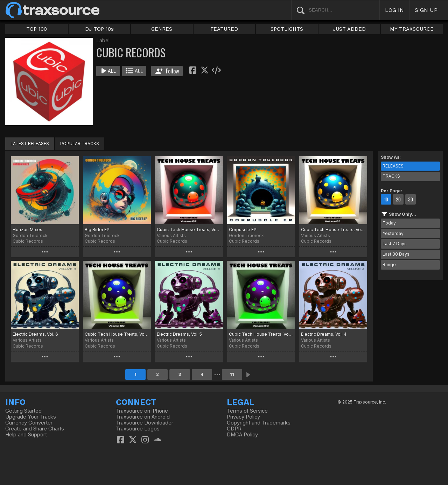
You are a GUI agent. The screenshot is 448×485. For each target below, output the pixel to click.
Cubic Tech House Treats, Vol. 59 (261, 334)
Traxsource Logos (138, 429)
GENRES (162, 29)
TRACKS (391, 176)
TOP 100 (37, 29)
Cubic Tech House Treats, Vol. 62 (189, 230)
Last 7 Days (395, 244)
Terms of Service (247, 411)
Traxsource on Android (143, 417)
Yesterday (393, 233)
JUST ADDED (349, 29)
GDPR (234, 429)
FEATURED (224, 29)
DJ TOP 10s (99, 29)
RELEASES (393, 166)
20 (398, 199)
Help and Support (26, 435)
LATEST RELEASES (30, 144)
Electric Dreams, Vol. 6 (35, 334)
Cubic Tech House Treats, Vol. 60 (117, 334)
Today (389, 223)
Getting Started (23, 411)
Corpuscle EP (243, 230)
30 (411, 199)
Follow (167, 71)
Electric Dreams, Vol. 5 (179, 334)
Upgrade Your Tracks (31, 417)
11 (232, 374)
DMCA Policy (242, 435)
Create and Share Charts (35, 429)
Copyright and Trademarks (259, 423)
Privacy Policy (243, 417)
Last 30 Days (396, 254)
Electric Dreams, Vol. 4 (324, 334)
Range (389, 265)
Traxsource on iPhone (142, 411)
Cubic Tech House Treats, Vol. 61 (333, 230)
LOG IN (394, 10)
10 (386, 199)
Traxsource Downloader (145, 423)
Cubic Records (28, 241)
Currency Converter (29, 423)
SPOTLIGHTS (287, 29)
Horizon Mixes (27, 230)
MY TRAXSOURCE (412, 29)
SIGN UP (426, 10)
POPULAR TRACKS (80, 144)
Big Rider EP (97, 230)
